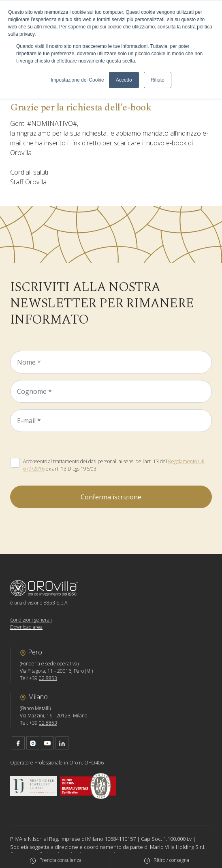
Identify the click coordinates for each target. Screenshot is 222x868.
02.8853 (48, 678)
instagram (33, 743)
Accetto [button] (124, 80)
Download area (26, 627)
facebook (18, 743)
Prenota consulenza (60, 860)
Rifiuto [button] (158, 80)
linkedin (62, 743)
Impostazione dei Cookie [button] (77, 80)
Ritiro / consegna (171, 860)
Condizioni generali (31, 620)
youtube (47, 743)
